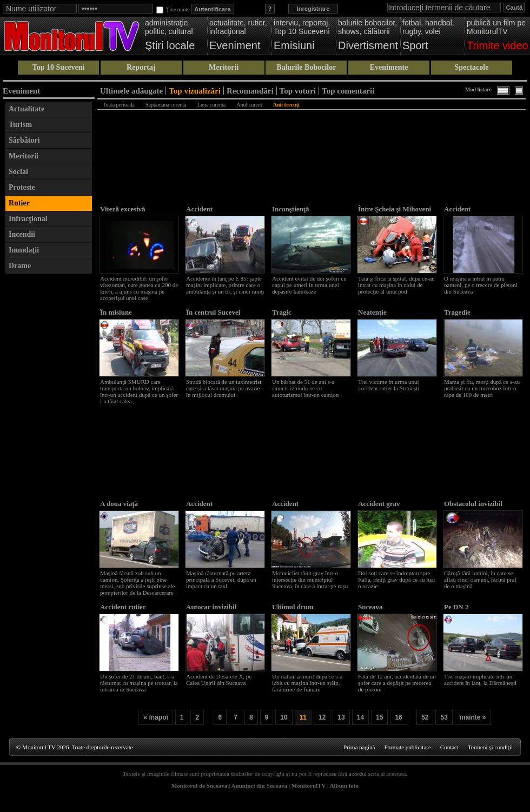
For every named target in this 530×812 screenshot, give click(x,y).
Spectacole (471, 67)
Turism (20, 125)
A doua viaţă (119, 504)
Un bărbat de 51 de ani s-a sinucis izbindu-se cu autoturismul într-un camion (305, 388)
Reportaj (141, 67)
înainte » (473, 717)
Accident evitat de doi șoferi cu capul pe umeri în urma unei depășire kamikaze (309, 285)
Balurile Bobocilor (306, 67)
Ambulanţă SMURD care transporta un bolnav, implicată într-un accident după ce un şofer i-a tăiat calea (139, 391)
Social (18, 172)
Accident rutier (123, 607)
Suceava (370, 607)
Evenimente (389, 67)
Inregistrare (313, 9)
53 (444, 717)
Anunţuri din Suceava (259, 786)
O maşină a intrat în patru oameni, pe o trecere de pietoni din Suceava (481, 285)
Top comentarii (348, 91)
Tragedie (457, 312)
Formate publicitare (407, 747)
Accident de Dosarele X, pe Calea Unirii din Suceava (219, 680)
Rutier (19, 203)
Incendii (22, 234)
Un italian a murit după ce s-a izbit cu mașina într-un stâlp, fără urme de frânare (307, 683)
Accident (199, 209)
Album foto (344, 786)
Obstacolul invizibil (473, 504)
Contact (449, 747)
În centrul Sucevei (213, 312)
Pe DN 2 (456, 607)
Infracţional (28, 219)
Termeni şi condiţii (490, 747)
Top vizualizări (195, 91)
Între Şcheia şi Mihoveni (395, 209)
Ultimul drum (293, 607)
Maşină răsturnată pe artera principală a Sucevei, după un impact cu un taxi (221, 580)
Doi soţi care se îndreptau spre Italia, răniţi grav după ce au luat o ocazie (397, 580)
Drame (20, 266)
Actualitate (27, 109)
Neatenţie (372, 312)
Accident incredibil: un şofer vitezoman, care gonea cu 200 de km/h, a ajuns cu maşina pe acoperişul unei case (139, 288)
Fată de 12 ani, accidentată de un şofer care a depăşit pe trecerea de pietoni (397, 683)
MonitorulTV (309, 786)
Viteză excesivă (123, 209)
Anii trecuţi (286, 105)
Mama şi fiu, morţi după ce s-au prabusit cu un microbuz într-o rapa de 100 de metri (482, 388)
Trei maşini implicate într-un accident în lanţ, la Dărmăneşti (480, 680)
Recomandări (250, 91)
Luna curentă (211, 105)
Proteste (22, 187)
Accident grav (379, 504)
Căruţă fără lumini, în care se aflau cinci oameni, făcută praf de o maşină (480, 580)
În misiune (116, 312)
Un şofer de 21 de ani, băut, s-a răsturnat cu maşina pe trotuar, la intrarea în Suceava (139, 683)
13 (341, 717)
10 (284, 717)
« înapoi (155, 717)
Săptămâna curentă (166, 105)
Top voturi (298, 91)
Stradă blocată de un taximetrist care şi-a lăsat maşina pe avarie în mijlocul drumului (224, 388)
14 (360, 717)
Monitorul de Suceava (199, 786)
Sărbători (24, 140)
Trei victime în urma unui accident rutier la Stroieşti (389, 385)
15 (379, 717)
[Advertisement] (49, 442)
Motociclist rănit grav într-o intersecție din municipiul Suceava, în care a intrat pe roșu (310, 580)
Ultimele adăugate (131, 91)
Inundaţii (24, 250)
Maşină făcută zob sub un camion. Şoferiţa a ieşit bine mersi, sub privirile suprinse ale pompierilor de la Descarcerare (137, 583)
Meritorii (224, 67)
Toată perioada (119, 105)
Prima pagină (359, 747)
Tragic (282, 312)
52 (425, 717)
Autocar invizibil (211, 607)
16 (398, 717)
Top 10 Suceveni (59, 67)
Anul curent (249, 105)
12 (322, 717)
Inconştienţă (291, 209)
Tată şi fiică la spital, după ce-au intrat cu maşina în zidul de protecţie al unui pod (396, 285)
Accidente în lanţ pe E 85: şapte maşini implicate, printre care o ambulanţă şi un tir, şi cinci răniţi (225, 285)
